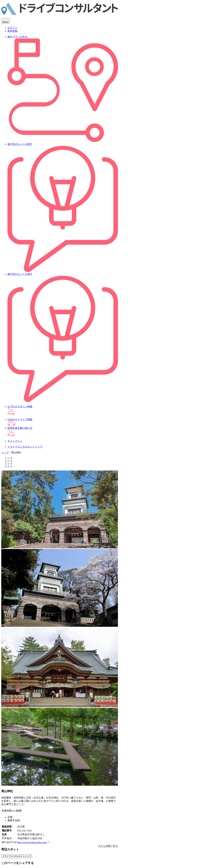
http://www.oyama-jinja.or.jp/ (33, 842)
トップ (5, 452)
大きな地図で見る (108, 846)
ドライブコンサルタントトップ (17, 856)
